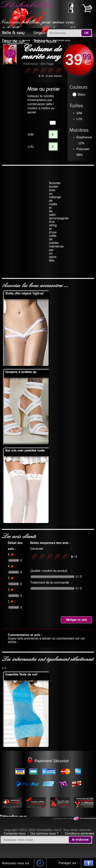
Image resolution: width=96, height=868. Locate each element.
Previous (9, 54)
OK (86, 33)
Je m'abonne (80, 840)
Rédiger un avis (76, 620)
